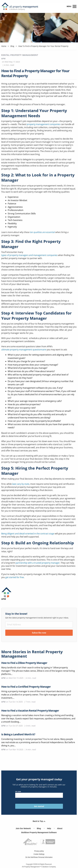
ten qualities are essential (42, 232)
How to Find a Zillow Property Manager (24, 663)
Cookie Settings (39, 854)
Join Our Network (23, 828)
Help (49, 828)
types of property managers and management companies (29, 255)
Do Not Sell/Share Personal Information (39, 857)
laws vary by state (21, 484)
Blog (39, 828)
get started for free (15, 577)
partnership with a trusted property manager (38, 563)
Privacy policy (39, 851)
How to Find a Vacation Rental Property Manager (30, 711)
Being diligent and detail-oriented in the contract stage (28, 534)
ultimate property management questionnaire (24, 350)
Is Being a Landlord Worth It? (18, 734)
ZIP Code (39, 794)
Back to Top (39, 821)
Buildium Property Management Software (39, 832)
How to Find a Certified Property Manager (26, 687)
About (60, 828)
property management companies (44, 124)
